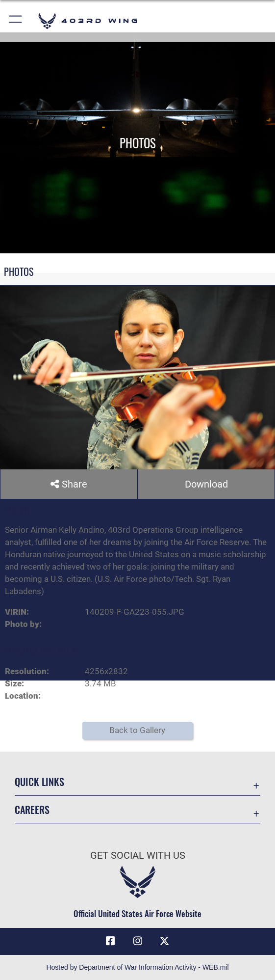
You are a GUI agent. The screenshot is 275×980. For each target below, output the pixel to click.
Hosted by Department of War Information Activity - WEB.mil (137, 967)
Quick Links (39, 782)
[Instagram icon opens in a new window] (138, 942)
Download (206, 484)
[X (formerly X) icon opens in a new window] (165, 942)
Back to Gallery (137, 730)
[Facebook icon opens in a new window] (110, 942)
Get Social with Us (138, 855)
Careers (32, 810)
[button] (16, 21)
